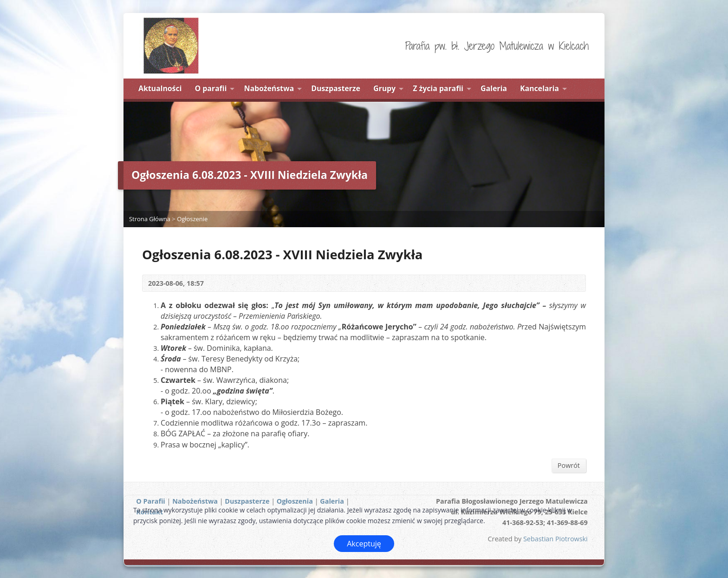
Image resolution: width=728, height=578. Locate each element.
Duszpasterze (336, 88)
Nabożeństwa (269, 88)
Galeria (494, 88)
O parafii (211, 88)
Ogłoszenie (192, 219)
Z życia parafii (438, 88)
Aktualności (160, 88)
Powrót (569, 465)
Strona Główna (150, 219)
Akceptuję (364, 544)
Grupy (384, 88)
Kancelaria (539, 88)
